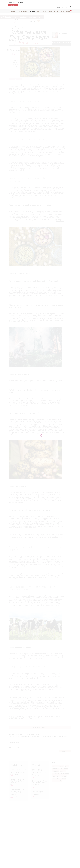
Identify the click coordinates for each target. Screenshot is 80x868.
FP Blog (57, 12)
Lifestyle (32, 12)
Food (44, 12)
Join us (60, 4)
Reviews (19, 12)
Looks (25, 12)
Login (68, 4)
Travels (39, 12)
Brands (50, 12)
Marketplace (65, 12)
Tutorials (12, 12)
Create (13, 7)
